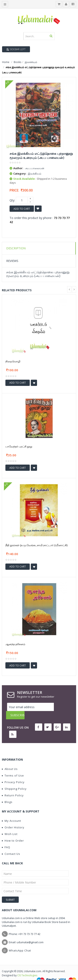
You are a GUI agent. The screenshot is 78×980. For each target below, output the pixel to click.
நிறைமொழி (13, 361)
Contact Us (11, 846)
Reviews (12, 261)
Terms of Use (13, 767)
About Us (10, 761)
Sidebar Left (16, 49)
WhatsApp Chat (20, 942)
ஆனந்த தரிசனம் (15, 644)
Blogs (7, 794)
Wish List (10, 826)
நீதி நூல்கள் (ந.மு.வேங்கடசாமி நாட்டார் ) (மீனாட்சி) (36, 545)
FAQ (6, 839)
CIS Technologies (27, 967)
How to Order (13, 832)
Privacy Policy (13, 774)
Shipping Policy (14, 780)
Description (16, 248)
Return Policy (13, 787)
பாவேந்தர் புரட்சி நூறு (19, 446)
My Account (11, 812)
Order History (13, 819)
